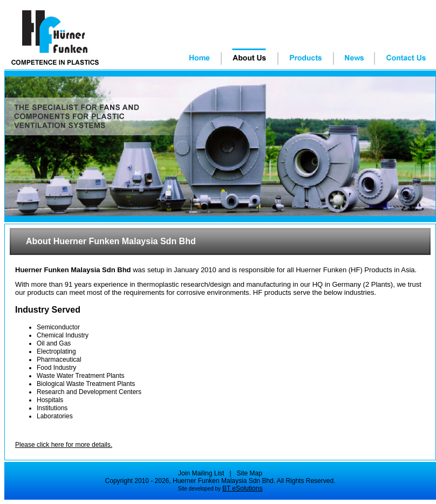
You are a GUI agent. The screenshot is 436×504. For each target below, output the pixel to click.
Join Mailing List (201, 473)
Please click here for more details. (64, 445)
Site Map (250, 473)
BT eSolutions (243, 488)
